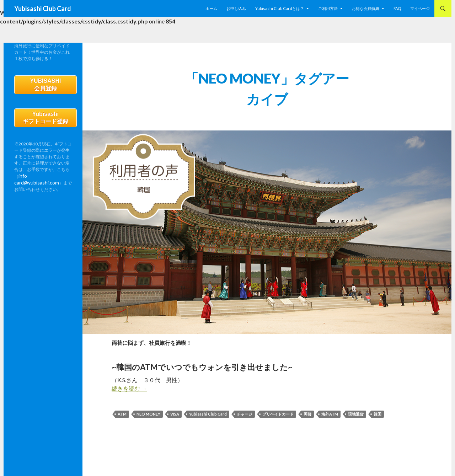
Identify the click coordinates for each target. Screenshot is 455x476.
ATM (122, 414)
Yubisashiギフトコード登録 (45, 121)
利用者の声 (122, 328)
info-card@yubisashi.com (43, 181)
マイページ (420, 8)
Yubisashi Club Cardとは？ (280, 8)
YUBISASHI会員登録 (45, 86)
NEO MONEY (148, 414)
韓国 (378, 414)
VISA (175, 414)
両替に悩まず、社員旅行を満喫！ (200, 340)
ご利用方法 (328, 8)
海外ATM (330, 414)
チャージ (245, 414)
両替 (307, 414)
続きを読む (129, 388)
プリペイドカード (278, 414)
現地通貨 (356, 414)
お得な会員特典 (366, 8)
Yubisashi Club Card (43, 9)
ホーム (211, 8)
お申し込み (236, 8)
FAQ (397, 8)
